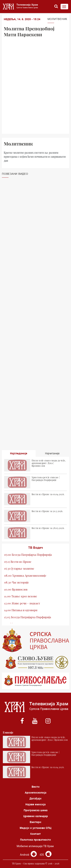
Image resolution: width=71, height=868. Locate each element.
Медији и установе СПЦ (35, 828)
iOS (46, 855)
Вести (36, 787)
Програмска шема (36, 810)
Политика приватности (35, 840)
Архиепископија (36, 793)
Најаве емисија (35, 804)
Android (28, 855)
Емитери (35, 822)
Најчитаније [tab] (52, 453)
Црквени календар (36, 816)
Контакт (35, 834)
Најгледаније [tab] (19, 453)
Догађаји (35, 798)
